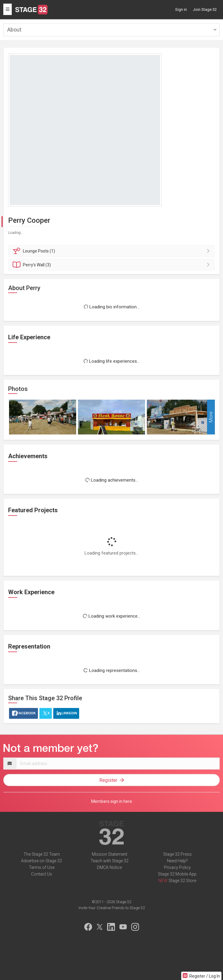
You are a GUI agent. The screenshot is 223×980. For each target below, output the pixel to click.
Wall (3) (112, 265)
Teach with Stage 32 (110, 861)
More (211, 417)
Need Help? (177, 861)
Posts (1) (112, 251)
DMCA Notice (109, 867)
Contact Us (42, 874)
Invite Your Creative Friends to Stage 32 (112, 908)
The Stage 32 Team (42, 854)
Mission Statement (110, 854)
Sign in (181, 9)
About (14, 30)
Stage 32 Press (177, 854)
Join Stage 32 (205, 9)
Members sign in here (112, 801)
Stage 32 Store (182, 881)
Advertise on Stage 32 (42, 861)
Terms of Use (42, 867)
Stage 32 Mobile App (177, 874)
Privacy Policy (177, 867)
